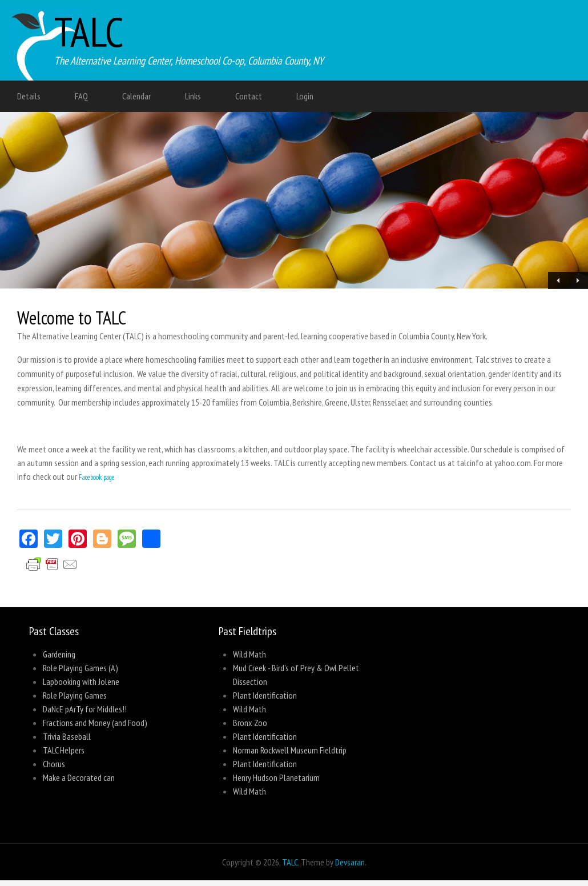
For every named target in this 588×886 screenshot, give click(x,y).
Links (193, 96)
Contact (249, 96)
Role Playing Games (75, 695)
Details (29, 96)
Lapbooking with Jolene (81, 681)
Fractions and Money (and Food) (95, 723)
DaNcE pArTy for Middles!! (85, 709)
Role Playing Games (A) (80, 668)
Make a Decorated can (79, 777)
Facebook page (97, 477)
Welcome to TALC (72, 318)
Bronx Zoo (250, 723)
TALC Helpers (64, 750)
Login (305, 96)
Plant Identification (265, 695)
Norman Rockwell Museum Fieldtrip (290, 750)
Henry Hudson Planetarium (276, 777)
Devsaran (350, 862)
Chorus (54, 764)
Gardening (59, 654)
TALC (89, 32)
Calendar (136, 96)
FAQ (81, 96)
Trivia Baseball (67, 736)
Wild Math (249, 654)
